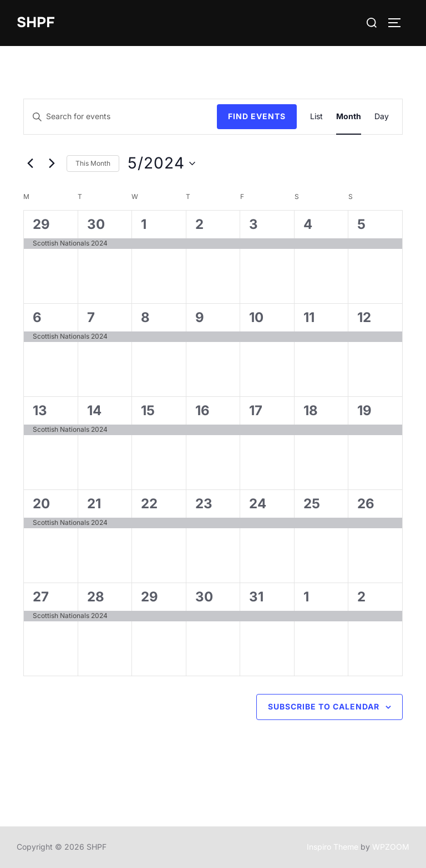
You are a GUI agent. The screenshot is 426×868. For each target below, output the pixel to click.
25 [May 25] (312, 504)
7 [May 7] (91, 318)
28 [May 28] (96, 597)
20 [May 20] (41, 504)
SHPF (36, 22)
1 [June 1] (306, 597)
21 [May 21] (94, 504)
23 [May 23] (204, 504)
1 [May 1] (144, 225)
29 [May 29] (149, 597)
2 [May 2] (199, 225)
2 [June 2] (361, 597)
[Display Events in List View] (316, 117)
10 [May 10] (256, 318)
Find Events (257, 117)
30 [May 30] (204, 597)
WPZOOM (391, 847)
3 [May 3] (253, 225)
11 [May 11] (309, 318)
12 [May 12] (364, 318)
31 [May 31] (256, 597)
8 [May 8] (145, 318)
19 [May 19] (364, 411)
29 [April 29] (41, 225)
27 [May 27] (41, 597)
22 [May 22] (149, 504)
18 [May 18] (311, 411)
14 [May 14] (94, 411)
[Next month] (52, 164)
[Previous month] (30, 164)
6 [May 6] (37, 318)
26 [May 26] (366, 504)
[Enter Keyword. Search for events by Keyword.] (120, 117)
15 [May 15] (148, 411)
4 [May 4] (308, 225)
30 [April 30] (96, 225)
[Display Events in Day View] (382, 117)
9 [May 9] (200, 318)
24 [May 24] (258, 504)
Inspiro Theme (333, 847)
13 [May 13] (40, 411)
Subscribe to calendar (324, 707)
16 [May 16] (202, 411)
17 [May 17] (256, 411)
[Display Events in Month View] (349, 117)
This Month (93, 163)
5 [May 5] (361, 225)
